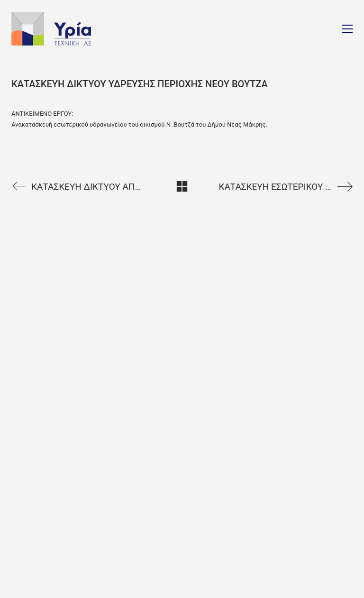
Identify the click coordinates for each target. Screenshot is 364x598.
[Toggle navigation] (347, 29)
